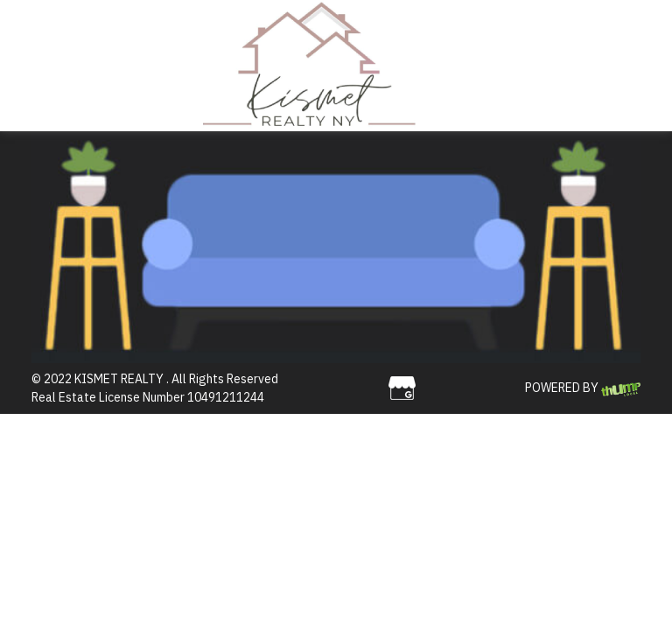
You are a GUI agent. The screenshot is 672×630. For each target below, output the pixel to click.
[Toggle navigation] (444, 66)
